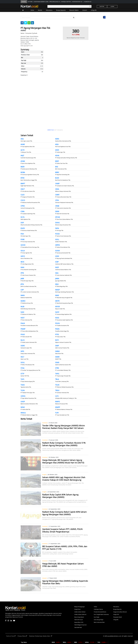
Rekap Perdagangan (80, 607)
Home (32, 10)
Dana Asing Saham (79, 617)
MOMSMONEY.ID (77, 2)
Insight (44, 475)
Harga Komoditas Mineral (120, 612)
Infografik (94, 10)
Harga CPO (116, 614)
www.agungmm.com (27, 46)
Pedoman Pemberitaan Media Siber (41, 636)
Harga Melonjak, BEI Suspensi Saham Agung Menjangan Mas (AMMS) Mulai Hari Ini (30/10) (63, 461)
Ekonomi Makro (74, 10)
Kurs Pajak (97, 617)
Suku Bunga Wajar (99, 620)
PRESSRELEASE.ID (55, 2)
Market (40, 10)
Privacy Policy (22, 636)
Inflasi (95, 607)
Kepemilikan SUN (79, 622)
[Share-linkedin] (32, 23)
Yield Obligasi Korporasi (80, 625)
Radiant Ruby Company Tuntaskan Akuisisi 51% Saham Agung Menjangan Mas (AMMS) (64, 444)
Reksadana (49, 10)
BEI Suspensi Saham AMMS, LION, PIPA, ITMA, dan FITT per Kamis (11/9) (65, 548)
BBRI (79, 642)
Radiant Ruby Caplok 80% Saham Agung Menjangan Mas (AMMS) (60, 496)
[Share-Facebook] (22, 23)
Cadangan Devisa (98, 609)
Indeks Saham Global (80, 612)
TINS (102, 642)
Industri (85, 10)
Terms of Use (11, 636)
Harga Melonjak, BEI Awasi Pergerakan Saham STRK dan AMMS (63, 565)
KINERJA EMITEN (66, 2)
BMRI (56, 642)
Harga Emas (77, 609)
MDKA (90, 642)
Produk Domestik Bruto (100, 612)
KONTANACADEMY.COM (41, 2)
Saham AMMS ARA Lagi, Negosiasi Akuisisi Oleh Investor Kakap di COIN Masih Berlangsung (64, 479)
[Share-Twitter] (26, 23)
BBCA (68, 642)
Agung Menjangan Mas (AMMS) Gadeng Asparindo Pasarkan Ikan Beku (65, 582)
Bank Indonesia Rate (99, 622)
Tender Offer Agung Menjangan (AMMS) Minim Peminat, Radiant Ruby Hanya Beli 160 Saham (63, 427)
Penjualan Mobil (117, 617)
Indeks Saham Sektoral (80, 614)
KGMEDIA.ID (88, 2)
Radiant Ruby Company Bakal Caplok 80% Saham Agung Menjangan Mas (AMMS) (64, 513)
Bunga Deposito (61, 10)
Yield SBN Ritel (78, 627)
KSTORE (30, 2)
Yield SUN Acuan (79, 620)
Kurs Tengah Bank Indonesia (101, 614)
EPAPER (24, 2)
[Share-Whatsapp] (29, 23)
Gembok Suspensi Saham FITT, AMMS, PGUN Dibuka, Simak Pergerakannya (62, 530)
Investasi (45, 423)
